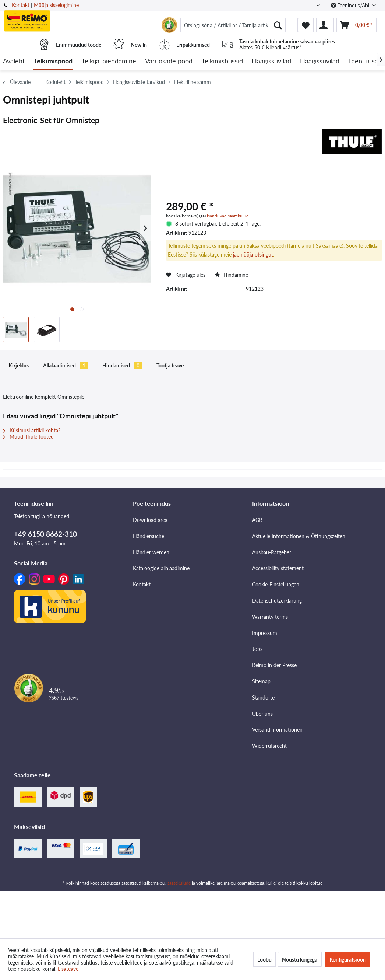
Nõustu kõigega (300, 960)
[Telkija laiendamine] (109, 61)
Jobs (257, 649)
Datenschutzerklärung (277, 601)
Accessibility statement (278, 568)
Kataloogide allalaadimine (161, 568)
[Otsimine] (278, 25)
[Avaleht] (14, 61)
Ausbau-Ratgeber (272, 552)
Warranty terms (270, 617)
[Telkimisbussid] (222, 61)
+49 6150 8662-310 (45, 534)
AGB (257, 520)
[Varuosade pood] (169, 61)
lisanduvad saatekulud (227, 216)
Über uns (262, 714)
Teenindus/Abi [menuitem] (351, 5)
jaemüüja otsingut (253, 254)
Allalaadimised (66, 365)
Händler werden (151, 552)
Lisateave (68, 969)
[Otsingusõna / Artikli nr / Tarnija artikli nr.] (233, 25)
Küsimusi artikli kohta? (32, 430)
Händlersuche (149, 536)
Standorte (263, 697)
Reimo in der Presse (274, 665)
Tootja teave (170, 365)
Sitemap (261, 681)
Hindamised (122, 365)
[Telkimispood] (53, 61)
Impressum (265, 633)
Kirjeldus (19, 365)
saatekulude (179, 883)
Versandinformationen (277, 730)
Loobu (264, 960)
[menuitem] (233, 25)
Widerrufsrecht (269, 746)
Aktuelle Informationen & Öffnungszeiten (299, 536)
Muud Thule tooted (28, 437)
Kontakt (21, 5)
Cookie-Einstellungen (276, 584)
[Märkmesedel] (306, 25)
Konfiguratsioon (348, 960)
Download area (150, 520)
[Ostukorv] (356, 25)
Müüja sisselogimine (56, 5)
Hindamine (231, 275)
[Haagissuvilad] (271, 61)
